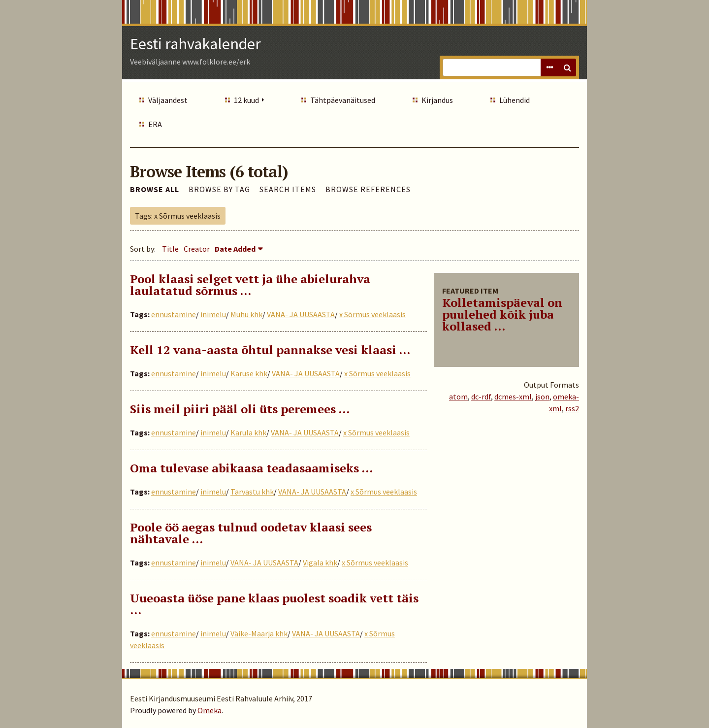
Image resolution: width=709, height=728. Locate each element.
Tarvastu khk (252, 492)
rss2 (572, 408)
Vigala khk (320, 563)
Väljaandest (168, 100)
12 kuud (246, 100)
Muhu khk (246, 314)
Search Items (288, 189)
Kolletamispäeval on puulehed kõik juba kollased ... (502, 314)
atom (458, 397)
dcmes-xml (513, 397)
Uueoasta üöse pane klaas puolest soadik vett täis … (274, 604)
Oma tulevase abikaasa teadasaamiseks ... (251, 468)
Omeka (209, 710)
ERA (155, 124)
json (542, 397)
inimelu (213, 314)
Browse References (368, 189)
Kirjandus (437, 100)
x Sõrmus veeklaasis (372, 314)
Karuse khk (249, 373)
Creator (197, 249)
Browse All (155, 189)
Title (170, 249)
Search (567, 67)
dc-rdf (481, 397)
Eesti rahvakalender (195, 44)
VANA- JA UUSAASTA (301, 314)
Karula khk (248, 432)
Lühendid (515, 100)
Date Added (235, 249)
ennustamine (174, 314)
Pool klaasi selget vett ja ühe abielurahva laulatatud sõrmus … (250, 285)
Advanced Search (549, 67)
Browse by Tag (219, 189)
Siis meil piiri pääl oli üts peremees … (240, 409)
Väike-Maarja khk (259, 633)
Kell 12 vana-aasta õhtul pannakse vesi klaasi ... (270, 350)
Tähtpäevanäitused (343, 100)
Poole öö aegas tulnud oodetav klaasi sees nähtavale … (251, 533)
